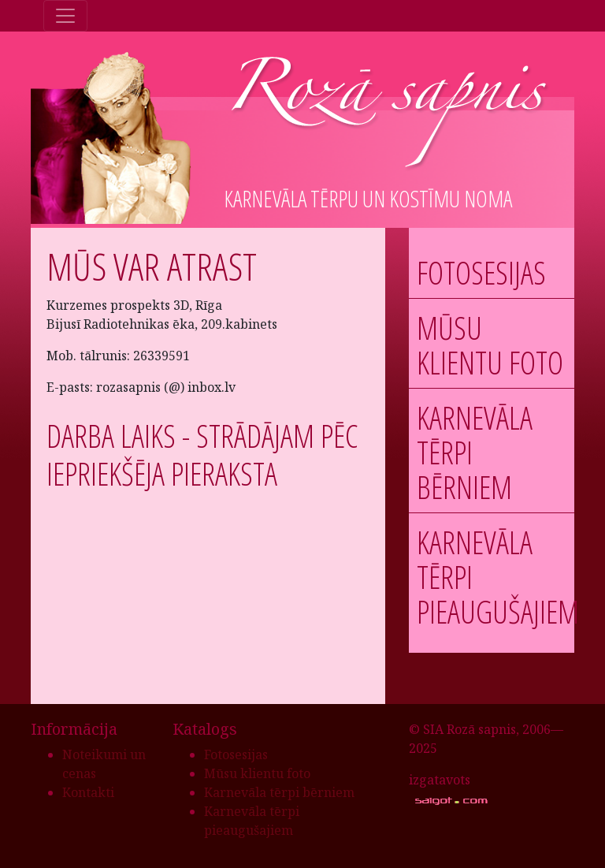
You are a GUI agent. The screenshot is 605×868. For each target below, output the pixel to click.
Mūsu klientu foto (490, 345)
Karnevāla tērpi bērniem (279, 792)
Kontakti (88, 792)
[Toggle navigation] (65, 16)
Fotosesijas (481, 272)
